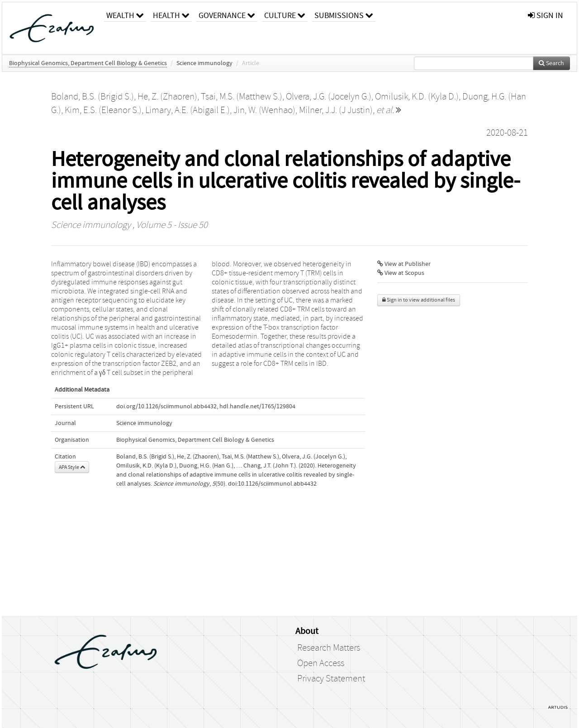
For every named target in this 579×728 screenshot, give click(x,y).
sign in (546, 16)
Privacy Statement (331, 679)
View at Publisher (404, 264)
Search (551, 63)
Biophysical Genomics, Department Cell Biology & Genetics (88, 63)
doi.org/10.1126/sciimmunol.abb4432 (166, 407)
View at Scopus (401, 273)
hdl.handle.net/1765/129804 (257, 407)
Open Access (321, 663)
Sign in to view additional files (419, 300)
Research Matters (329, 648)
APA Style (72, 467)
